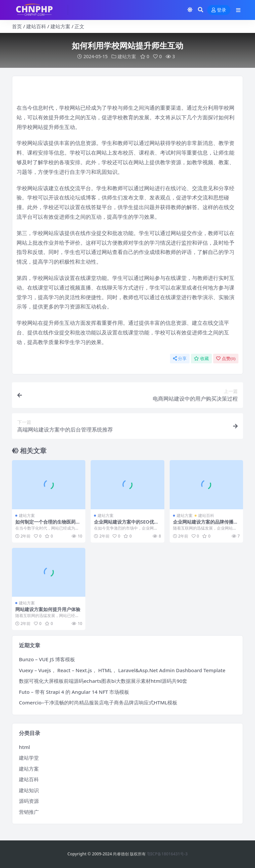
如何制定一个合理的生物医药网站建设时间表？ (48, 525)
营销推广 (29, 812)
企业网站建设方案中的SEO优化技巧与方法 (126, 525)
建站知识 (29, 790)
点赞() (226, 359)
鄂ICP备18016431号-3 (168, 854)
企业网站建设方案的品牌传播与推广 (206, 525)
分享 (180, 359)
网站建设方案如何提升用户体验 (48, 609)
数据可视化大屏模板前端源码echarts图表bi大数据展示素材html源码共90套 (103, 681)
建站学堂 (29, 758)
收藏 (201, 359)
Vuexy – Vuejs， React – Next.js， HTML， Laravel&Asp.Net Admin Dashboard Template (122, 670)
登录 (219, 10)
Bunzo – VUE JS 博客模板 (47, 659)
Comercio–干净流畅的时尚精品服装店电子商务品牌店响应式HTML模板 (98, 702)
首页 (17, 26)
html (24, 747)
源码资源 (29, 801)
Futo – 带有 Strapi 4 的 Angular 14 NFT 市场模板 (74, 692)
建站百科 (36, 26)
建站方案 (60, 26)
